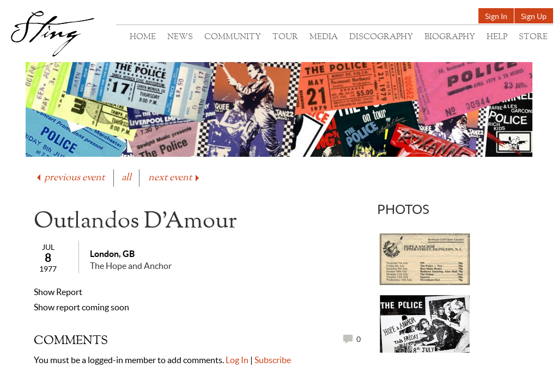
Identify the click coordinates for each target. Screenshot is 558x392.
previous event (70, 178)
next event (175, 178)
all (126, 178)
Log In (237, 360)
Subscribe (273, 360)
